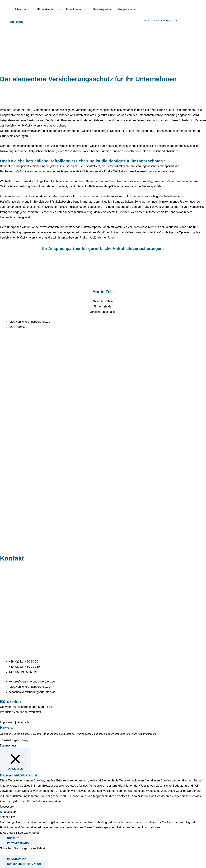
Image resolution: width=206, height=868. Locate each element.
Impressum (7, 722)
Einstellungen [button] (10, 740)
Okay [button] (25, 740)
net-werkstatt (33, 712)
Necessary (10, 812)
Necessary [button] (7, 807)
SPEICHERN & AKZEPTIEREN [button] (20, 833)
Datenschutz (25, 722)
